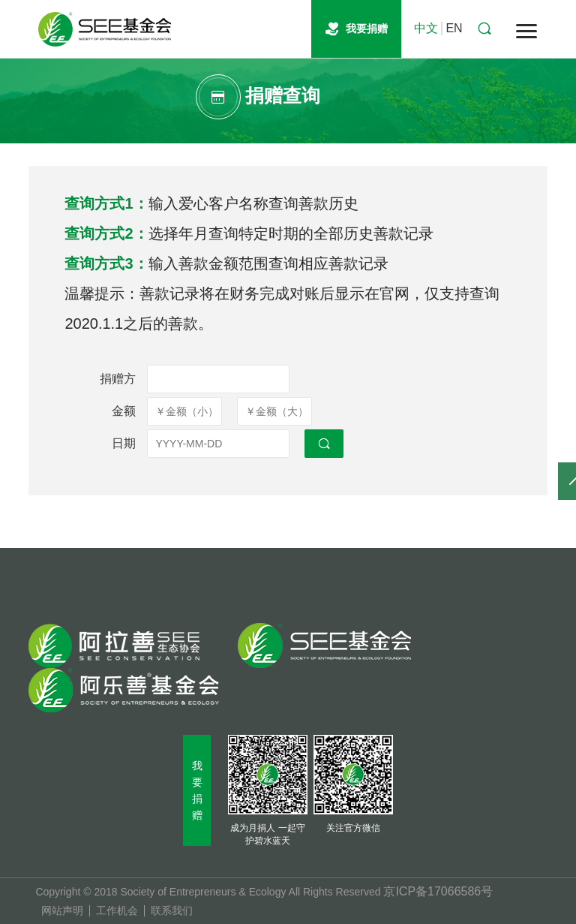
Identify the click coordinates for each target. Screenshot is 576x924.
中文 (426, 28)
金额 (124, 411)
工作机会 (117, 911)
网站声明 (62, 911)
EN (454, 28)
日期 (124, 443)
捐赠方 (118, 379)
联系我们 (172, 911)
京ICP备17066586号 (438, 891)
